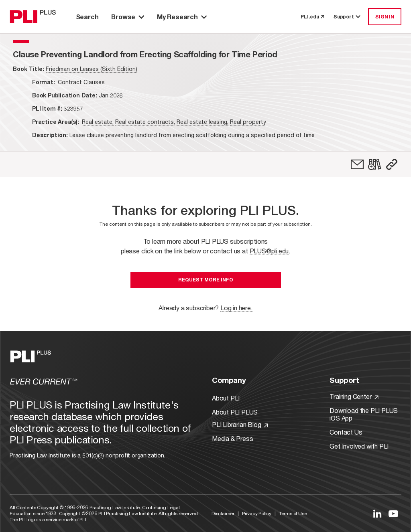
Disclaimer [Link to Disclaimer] (223, 513)
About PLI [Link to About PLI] (226, 398)
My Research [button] (182, 17)
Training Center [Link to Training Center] (354, 396)
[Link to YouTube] (393, 514)
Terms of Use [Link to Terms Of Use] (293, 513)
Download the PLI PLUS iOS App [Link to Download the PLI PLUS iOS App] (364, 414)
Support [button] (348, 17)
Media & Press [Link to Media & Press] (232, 438)
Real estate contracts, (145, 122)
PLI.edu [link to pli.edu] (312, 17)
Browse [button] (128, 17)
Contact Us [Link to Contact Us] (346, 432)
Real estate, (98, 122)
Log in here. (236, 308)
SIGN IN (385, 17)
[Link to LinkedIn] (377, 514)
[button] (392, 164)
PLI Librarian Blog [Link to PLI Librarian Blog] (240, 424)
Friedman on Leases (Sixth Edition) (92, 69)
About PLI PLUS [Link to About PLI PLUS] (235, 412)
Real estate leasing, (202, 122)
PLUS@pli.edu (269, 251)
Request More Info (206, 280)
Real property (248, 122)
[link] (357, 164)
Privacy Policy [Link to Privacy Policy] (257, 513)
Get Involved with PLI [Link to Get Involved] (359, 446)
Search (87, 17)
